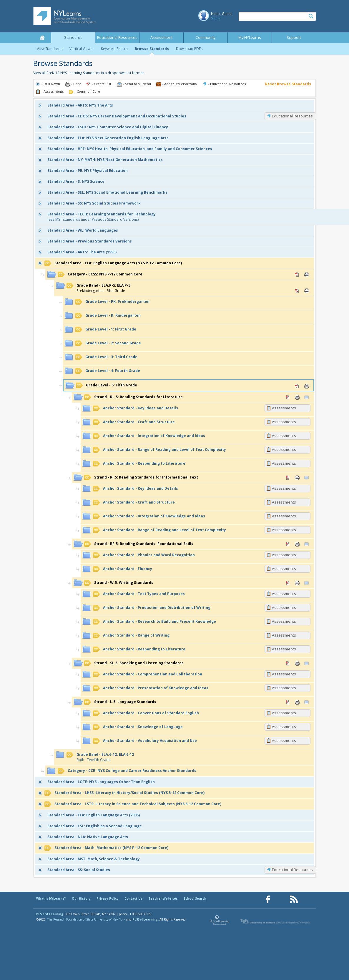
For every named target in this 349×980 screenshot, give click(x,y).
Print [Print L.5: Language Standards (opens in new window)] (297, 702)
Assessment (161, 38)
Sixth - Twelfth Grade (100, 757)
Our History (81, 898)
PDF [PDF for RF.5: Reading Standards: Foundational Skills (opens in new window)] (288, 544)
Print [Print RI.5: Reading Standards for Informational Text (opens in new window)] (297, 478)
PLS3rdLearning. (146, 919)
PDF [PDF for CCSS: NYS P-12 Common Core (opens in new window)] (297, 275)
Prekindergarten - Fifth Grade (98, 288)
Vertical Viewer (82, 49)
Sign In (216, 18)
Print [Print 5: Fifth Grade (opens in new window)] (307, 386)
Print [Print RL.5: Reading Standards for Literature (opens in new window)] (297, 397)
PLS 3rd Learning (50, 914)
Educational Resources (117, 38)
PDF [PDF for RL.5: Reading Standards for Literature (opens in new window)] (288, 397)
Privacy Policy (108, 898)
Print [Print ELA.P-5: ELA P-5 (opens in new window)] (307, 291)
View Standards (50, 49)
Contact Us (133, 898)
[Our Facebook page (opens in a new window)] (268, 900)
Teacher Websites (163, 898)
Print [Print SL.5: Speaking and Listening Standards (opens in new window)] (297, 663)
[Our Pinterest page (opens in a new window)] (281, 900)
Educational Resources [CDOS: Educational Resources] (292, 116)
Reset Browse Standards (288, 84)
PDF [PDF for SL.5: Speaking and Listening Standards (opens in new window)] (288, 663)
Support (294, 38)
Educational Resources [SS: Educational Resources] (292, 870)
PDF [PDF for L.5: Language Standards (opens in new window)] (288, 702)
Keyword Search (114, 49)
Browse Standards (152, 49)
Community (206, 38)
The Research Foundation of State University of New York (86, 919)
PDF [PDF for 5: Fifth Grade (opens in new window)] (297, 386)
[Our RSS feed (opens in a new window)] (294, 900)
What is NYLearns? (51, 898)
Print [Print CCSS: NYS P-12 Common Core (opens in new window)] (307, 275)
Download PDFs (189, 49)
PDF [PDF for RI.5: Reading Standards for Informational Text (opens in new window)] (288, 478)
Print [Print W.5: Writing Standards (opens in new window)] (297, 583)
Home (42, 38)
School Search (195, 898)
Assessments (284, 408)
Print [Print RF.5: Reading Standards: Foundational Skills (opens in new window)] (297, 544)
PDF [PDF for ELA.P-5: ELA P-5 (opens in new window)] (297, 291)
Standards (73, 38)
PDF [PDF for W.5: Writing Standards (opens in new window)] (288, 583)
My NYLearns (250, 38)
